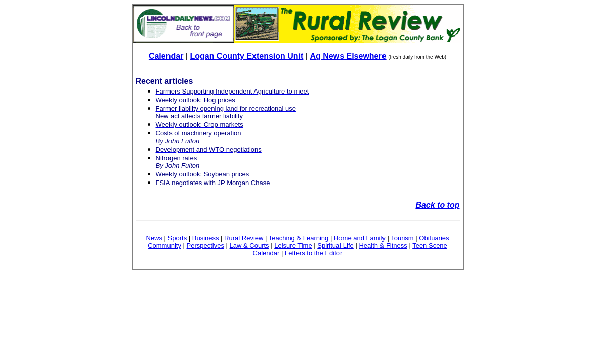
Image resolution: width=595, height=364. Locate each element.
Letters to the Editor (313, 253)
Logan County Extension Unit (246, 56)
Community (164, 245)
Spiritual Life (335, 245)
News (154, 238)
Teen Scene (430, 245)
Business (206, 238)
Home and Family (360, 238)
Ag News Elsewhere (348, 56)
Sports (178, 238)
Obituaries (434, 238)
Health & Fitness (383, 245)
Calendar (166, 56)
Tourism (402, 238)
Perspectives (205, 245)
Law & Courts (249, 245)
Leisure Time (293, 245)
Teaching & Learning (299, 238)
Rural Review (244, 238)
